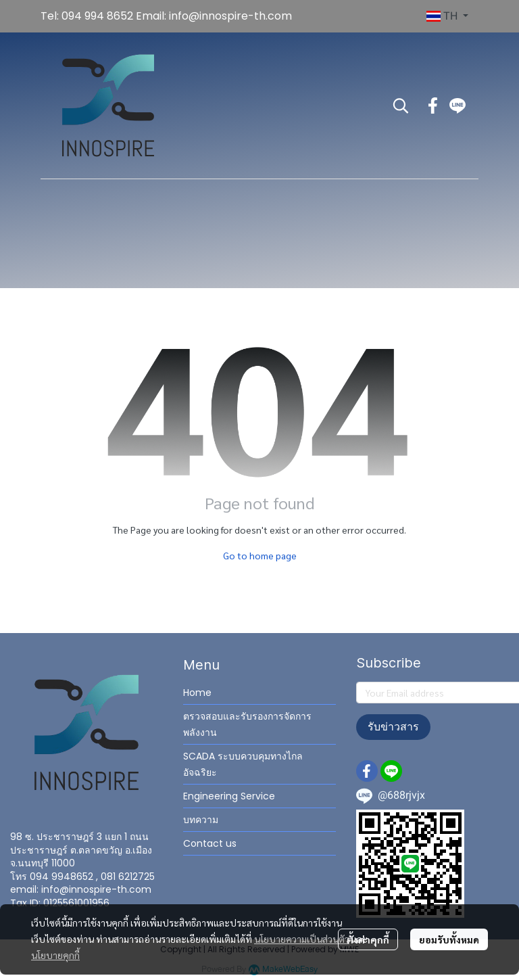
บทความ (201, 820)
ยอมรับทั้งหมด (449, 939)
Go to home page (260, 555)
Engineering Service (229, 796)
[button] (447, 16)
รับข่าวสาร (393, 727)
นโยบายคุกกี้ (55, 955)
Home (197, 693)
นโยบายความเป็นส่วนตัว (302, 939)
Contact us (210, 843)
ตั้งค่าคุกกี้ (368, 939)
